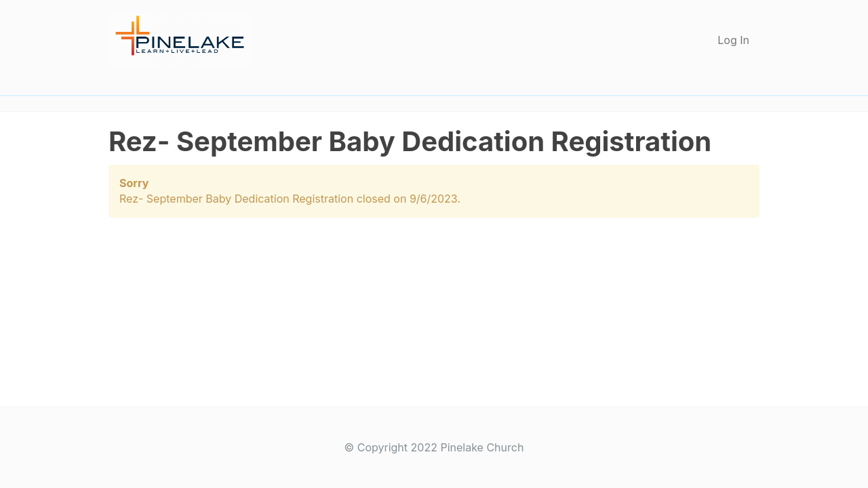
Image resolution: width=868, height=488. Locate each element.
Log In (733, 40)
